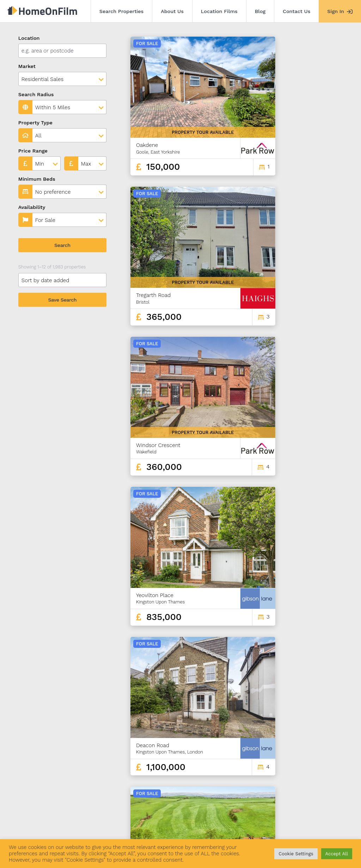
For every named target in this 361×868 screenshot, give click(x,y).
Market (27, 66)
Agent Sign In (205, 829)
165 (318, 776)
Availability (32, 207)
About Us (172, 11)
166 (331, 776)
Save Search (62, 300)
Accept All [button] (337, 854)
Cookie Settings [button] (296, 854)
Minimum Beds (37, 179)
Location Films (219, 11)
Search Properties (122, 11)
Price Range (33, 151)
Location (29, 38)
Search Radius (36, 94)
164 (306, 776)
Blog (260, 11)
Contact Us (296, 11)
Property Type (35, 123)
